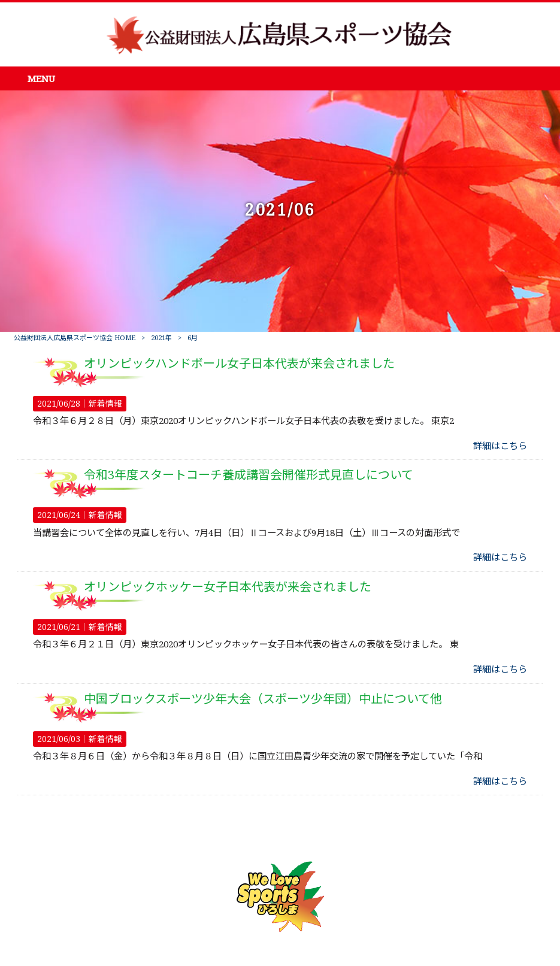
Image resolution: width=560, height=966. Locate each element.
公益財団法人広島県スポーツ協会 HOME (75, 338)
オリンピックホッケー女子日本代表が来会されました (228, 587)
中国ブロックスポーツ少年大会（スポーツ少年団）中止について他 (263, 699)
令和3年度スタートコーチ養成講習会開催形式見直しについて (249, 475)
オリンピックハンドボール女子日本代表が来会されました (239, 364)
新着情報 (105, 404)
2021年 (161, 338)
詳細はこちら (500, 446)
